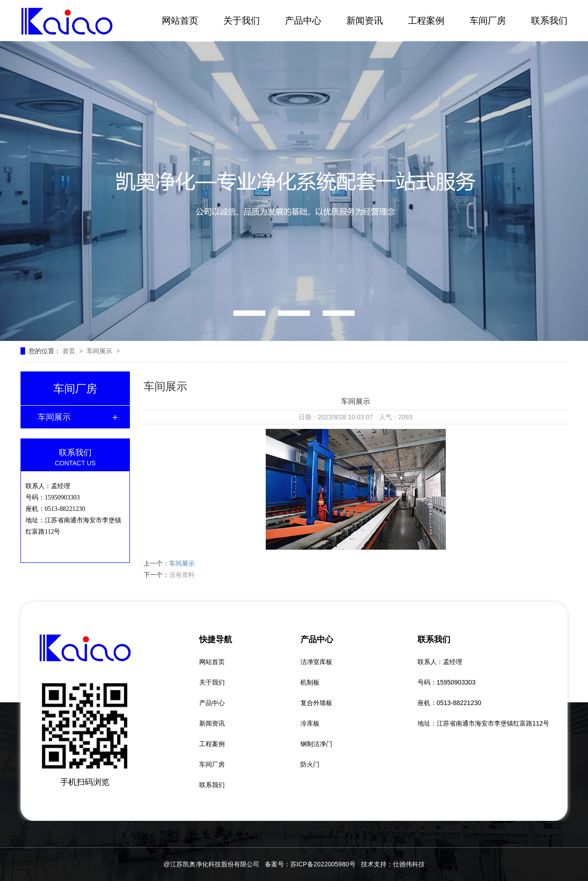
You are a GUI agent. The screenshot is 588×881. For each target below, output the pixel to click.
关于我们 (242, 21)
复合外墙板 (316, 703)
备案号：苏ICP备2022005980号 (310, 864)
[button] (249, 313)
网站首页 (180, 21)
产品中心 (303, 21)
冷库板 (310, 723)
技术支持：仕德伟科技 (393, 864)
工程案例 (426, 21)
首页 (70, 351)
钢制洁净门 (316, 744)
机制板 (310, 682)
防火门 (310, 764)
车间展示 (100, 351)
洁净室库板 (316, 662)
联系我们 (549, 21)
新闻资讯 (365, 21)
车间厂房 (488, 21)
